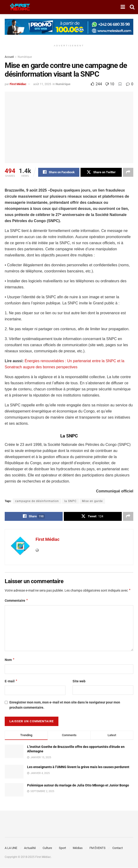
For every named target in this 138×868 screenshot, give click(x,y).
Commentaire (16, 601)
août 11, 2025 (42, 84)
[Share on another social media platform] (128, 172)
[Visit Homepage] (20, 7)
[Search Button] (132, 7)
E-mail (11, 681)
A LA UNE (11, 848)
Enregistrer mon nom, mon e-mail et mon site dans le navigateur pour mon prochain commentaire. (65, 705)
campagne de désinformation (37, 501)
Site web (79, 681)
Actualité (30, 848)
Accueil (9, 57)
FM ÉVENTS (97, 848)
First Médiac (18, 84)
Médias (78, 848)
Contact (118, 848)
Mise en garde (92, 501)
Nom (10, 660)
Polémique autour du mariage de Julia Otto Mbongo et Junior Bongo (78, 785)
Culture (47, 848)
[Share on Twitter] (101, 172)
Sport (62, 848)
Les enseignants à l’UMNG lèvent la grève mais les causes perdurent (78, 767)
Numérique (25, 57)
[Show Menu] (123, 7)
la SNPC (70, 501)
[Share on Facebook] (59, 172)
